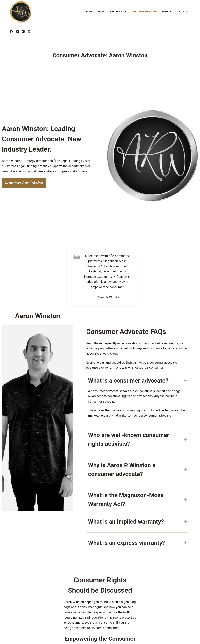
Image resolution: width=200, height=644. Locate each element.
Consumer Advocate (144, 12)
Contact (185, 12)
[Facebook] (11, 31)
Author (169, 12)
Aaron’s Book (118, 12)
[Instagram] (23, 31)
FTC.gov (16, 624)
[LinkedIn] (29, 31)
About (101, 12)
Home (89, 12)
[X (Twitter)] (17, 31)
